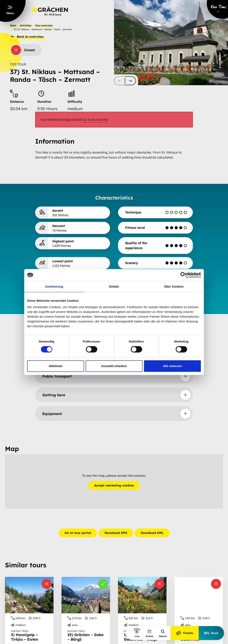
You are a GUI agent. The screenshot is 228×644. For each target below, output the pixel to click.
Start (13, 25)
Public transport (57, 376)
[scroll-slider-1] (130, 81)
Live (137, 633)
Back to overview (27, 37)
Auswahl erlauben (114, 366)
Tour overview (44, 25)
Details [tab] (114, 286)
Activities (26, 25)
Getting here (54, 395)
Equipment (52, 414)
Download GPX (116, 533)
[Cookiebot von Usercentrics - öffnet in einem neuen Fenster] (183, 275)
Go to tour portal (95, 119)
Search (163, 634)
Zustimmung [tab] (54, 286)
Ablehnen (56, 366)
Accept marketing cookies (114, 485)
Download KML (152, 533)
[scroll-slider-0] (119, 81)
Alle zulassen (172, 366)
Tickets (185, 633)
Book (211, 633)
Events (150, 634)
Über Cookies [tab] (174, 286)
